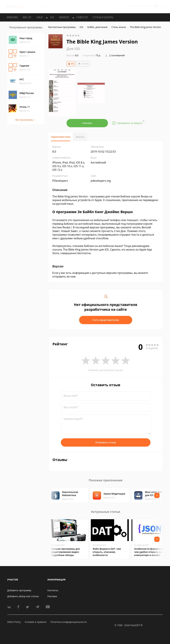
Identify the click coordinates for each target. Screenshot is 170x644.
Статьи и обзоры (103, 17)
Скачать (87, 123)
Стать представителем (106, 320)
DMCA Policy (14, 622)
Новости (82, 17)
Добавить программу (19, 590)
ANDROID (64, 17)
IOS (52, 17)
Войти (130, 6)
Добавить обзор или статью (23, 596)
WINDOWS (12, 17)
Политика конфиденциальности (69, 622)
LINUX (39, 17)
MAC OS (27, 17)
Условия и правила (35, 622)
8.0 (72, 55)
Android (83, 64)
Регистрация (143, 6)
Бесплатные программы (62, 27)
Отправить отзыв (106, 442)
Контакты (53, 590)
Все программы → (26, 120)
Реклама (52, 596)
